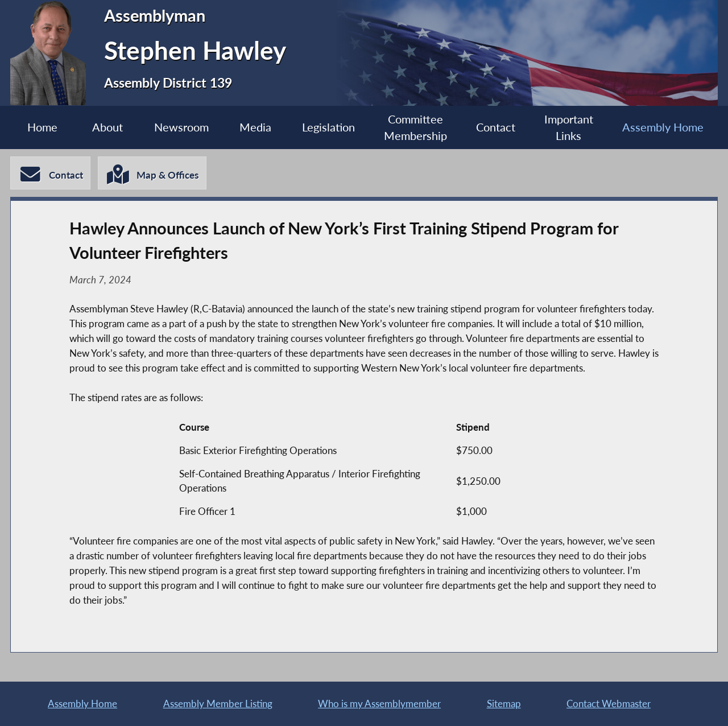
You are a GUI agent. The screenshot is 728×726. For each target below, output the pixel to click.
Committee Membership (415, 127)
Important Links (569, 127)
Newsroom (181, 127)
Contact (496, 127)
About (107, 127)
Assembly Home (663, 127)
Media (255, 127)
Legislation (328, 127)
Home (42, 127)
